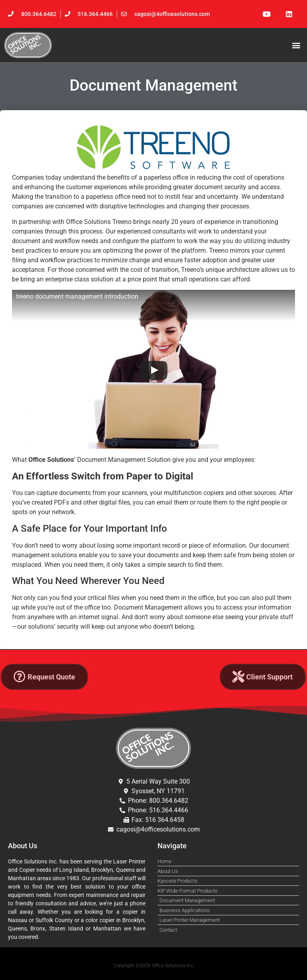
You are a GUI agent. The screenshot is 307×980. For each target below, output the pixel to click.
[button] (296, 45)
